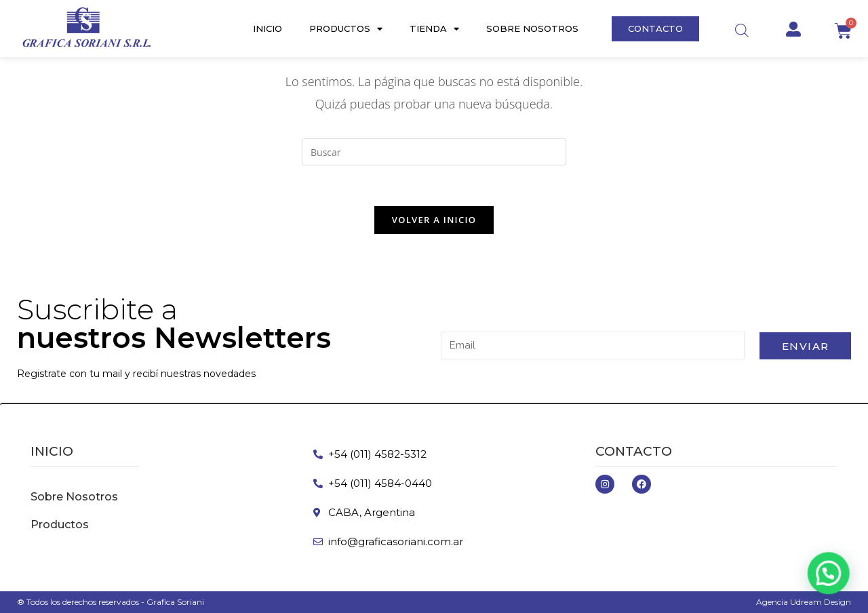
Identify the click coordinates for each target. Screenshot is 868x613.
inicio (52, 451)
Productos (346, 29)
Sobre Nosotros (532, 28)
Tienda (434, 29)
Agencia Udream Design (804, 602)
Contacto (634, 451)
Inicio (268, 28)
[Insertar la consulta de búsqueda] (434, 152)
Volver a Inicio (434, 220)
